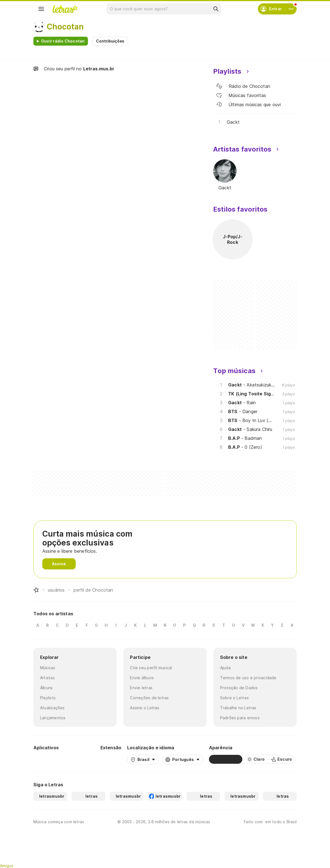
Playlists (48, 698)
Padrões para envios (240, 718)
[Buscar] (216, 9)
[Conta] (291, 9)
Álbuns (46, 688)
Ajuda (225, 668)
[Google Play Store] (48, 759)
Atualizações (52, 708)
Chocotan (65, 27)
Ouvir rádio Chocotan (63, 41)
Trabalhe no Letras (238, 708)
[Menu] (41, 9)
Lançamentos (53, 718)
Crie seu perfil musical (151, 668)
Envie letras (141, 688)
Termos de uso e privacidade (248, 678)
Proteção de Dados (239, 688)
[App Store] (81, 759)
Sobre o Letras (234, 698)
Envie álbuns (142, 678)
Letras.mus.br (99, 69)
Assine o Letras (145, 708)
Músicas (48, 668)
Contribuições (110, 41)
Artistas (47, 678)
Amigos (7, 866)
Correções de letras (149, 698)
